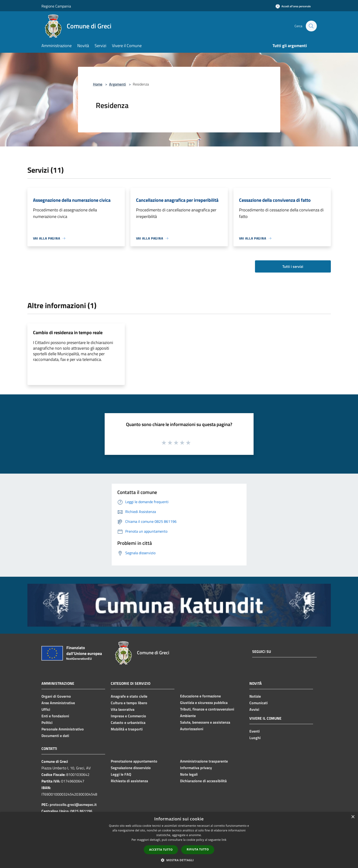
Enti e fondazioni (55, 716)
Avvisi (254, 709)
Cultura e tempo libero (129, 703)
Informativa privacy (196, 768)
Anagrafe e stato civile (129, 696)
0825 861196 (81, 811)
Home (98, 84)
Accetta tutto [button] (161, 850)
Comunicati (258, 703)
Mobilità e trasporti (127, 729)
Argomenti (118, 84)
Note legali (189, 774)
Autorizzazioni (192, 729)
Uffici (46, 709)
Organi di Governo (56, 696)
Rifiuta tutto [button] (198, 849)
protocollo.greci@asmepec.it (73, 804)
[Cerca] (311, 26)
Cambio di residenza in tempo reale (68, 332)
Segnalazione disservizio (131, 768)
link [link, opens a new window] (224, 840)
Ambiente (188, 716)
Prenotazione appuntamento (134, 761)
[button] (179, 860)
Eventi (255, 731)
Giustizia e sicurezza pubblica (204, 703)
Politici (47, 722)
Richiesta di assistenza (129, 781)
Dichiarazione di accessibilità (203, 781)
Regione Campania (56, 6)
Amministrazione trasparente (204, 761)
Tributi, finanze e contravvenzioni (207, 709)
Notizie (255, 696)
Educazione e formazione (200, 696)
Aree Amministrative (58, 703)
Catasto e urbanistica (128, 722)
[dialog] (179, 840)
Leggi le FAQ (121, 774)
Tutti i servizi (293, 266)
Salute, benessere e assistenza (205, 722)
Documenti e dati (55, 736)
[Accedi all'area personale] (293, 6)
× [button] (353, 817)
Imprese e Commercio (128, 716)
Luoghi (255, 738)
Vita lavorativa (123, 709)
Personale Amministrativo (63, 729)
